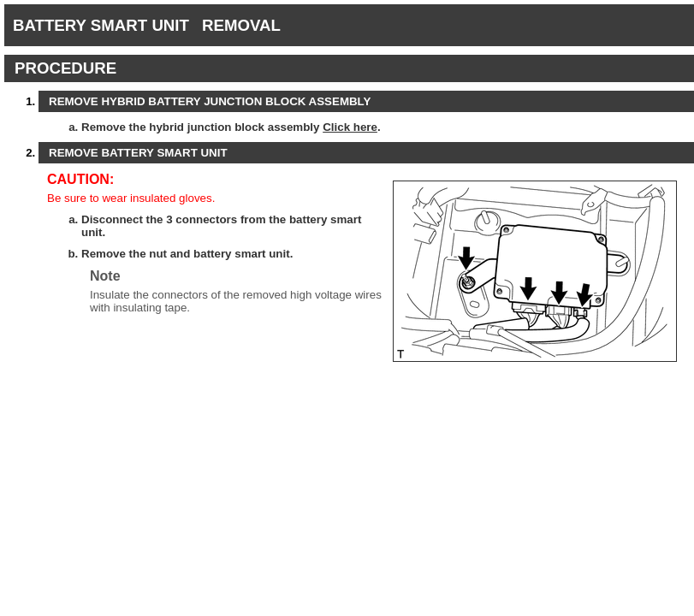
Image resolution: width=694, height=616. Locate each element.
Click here (350, 127)
